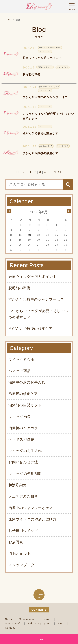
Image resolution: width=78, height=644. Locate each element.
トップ (9, 20)
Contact (10, 628)
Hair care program (39, 623)
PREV (20, 172)
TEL (41, 639)
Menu (47, 619)
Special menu (28, 619)
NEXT (58, 172)
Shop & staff (13, 623)
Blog (61, 623)
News (9, 619)
